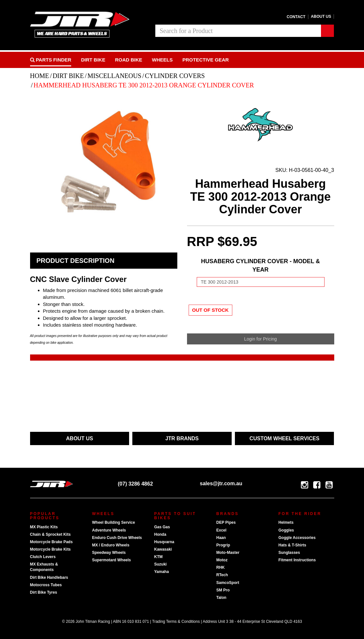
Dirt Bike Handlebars (49, 577)
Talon (221, 598)
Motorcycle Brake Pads (51, 542)
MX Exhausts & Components (44, 567)
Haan (221, 538)
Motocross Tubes (46, 585)
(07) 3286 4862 (131, 484)
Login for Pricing (260, 339)
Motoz (222, 560)
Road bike (128, 60)
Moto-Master (228, 553)
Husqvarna (164, 542)
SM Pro (223, 590)
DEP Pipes (226, 522)
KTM (159, 557)
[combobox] (238, 31)
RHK (221, 567)
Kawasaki (163, 549)
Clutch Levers (43, 557)
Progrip (223, 545)
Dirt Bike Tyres (44, 592)
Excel (221, 530)
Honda (160, 534)
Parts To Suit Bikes (175, 516)
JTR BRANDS (182, 438)
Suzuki (161, 564)
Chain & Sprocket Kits (50, 534)
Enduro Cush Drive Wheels (117, 538)
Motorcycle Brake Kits (50, 549)
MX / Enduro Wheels (111, 545)
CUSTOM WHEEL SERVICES (284, 438)
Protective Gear (206, 60)
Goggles (286, 530)
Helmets (286, 522)
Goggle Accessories (297, 538)
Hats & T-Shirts (292, 545)
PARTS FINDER (51, 60)
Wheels (162, 60)
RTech (222, 575)
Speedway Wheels (109, 553)
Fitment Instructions (297, 560)
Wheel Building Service (114, 522)
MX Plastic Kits (44, 527)
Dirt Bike (93, 60)
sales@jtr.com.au (215, 483)
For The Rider (300, 514)
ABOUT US (80, 438)
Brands (228, 514)
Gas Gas (162, 527)
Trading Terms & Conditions (176, 622)
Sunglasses (289, 553)
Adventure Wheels (109, 530)
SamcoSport (228, 583)
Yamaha (162, 572)
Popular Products (45, 516)
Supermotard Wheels (112, 560)
